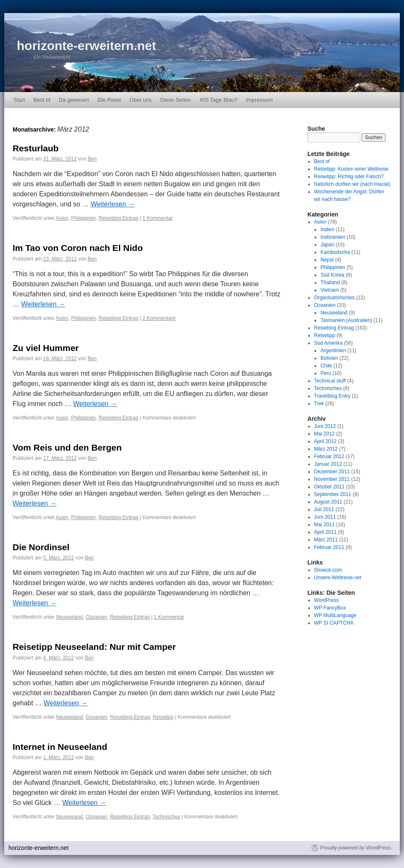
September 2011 (333, 494)
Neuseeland (69, 617)
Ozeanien (96, 617)
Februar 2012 (329, 456)
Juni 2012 (325, 426)
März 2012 (326, 449)
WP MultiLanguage (335, 615)
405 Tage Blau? (218, 100)
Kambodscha (335, 252)
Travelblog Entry (332, 396)
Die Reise (109, 100)
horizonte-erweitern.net (87, 46)
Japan (327, 245)
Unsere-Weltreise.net (338, 578)
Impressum (259, 100)
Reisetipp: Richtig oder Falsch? (349, 177)
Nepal (327, 260)
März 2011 (326, 540)
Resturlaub (36, 148)
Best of (42, 100)
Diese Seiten (176, 100)
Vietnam (330, 290)
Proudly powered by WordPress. (356, 848)
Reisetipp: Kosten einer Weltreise (351, 169)
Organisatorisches (334, 298)
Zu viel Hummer (46, 348)
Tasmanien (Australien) (346, 320)
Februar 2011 (329, 547)
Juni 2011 (325, 517)
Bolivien (329, 358)
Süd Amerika (328, 343)
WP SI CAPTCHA (334, 623)
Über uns (141, 100)
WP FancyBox (330, 608)
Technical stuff (330, 381)
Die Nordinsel (41, 547)
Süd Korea (332, 275)
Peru (326, 373)
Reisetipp (163, 717)
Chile (326, 366)
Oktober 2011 (329, 487)
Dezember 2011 (332, 472)
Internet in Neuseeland (60, 747)
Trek (319, 404)
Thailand (330, 282)
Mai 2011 (324, 525)
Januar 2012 (328, 464)
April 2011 (325, 532)
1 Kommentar (157, 218)
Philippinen (83, 218)
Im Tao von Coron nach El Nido (78, 248)
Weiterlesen (113, 204)
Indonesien (333, 237)
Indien (327, 230)
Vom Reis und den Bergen (67, 447)
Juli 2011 (324, 509)
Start (19, 100)
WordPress (327, 600)
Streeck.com (328, 570)
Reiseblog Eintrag (119, 218)
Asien (62, 218)
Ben (92, 159)
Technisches (166, 817)
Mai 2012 (324, 434)
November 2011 (332, 479)
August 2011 (328, 502)
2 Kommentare (159, 318)
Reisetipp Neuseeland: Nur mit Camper (94, 647)
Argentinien (333, 351)
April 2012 (325, 441)
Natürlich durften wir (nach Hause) (352, 184)
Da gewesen (74, 100)
